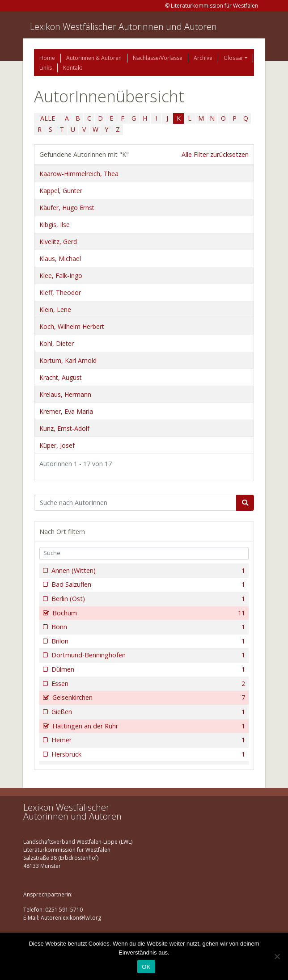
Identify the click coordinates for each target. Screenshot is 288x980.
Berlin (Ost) (147, 599)
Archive (203, 58)
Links (46, 68)
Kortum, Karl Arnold (68, 360)
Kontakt (73, 68)
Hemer (147, 740)
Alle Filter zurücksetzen (215, 154)
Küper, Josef (57, 445)
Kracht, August (61, 377)
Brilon (147, 641)
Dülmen (147, 669)
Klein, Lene (55, 309)
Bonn (147, 627)
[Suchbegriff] (135, 503)
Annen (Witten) (147, 571)
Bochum (148, 613)
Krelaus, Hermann (65, 394)
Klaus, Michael (60, 259)
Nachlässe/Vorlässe (158, 58)
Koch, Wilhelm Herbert (72, 326)
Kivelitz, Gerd (58, 242)
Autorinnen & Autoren (94, 58)
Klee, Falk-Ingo (61, 275)
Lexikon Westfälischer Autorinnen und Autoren (123, 27)
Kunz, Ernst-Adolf (64, 428)
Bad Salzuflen (147, 585)
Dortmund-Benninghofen (147, 655)
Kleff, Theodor (60, 292)
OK (146, 967)
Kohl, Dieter (57, 343)
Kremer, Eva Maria (66, 411)
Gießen (147, 712)
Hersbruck (147, 754)
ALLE (48, 118)
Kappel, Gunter (61, 191)
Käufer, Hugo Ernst (67, 208)
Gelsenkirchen (148, 698)
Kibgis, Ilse (55, 225)
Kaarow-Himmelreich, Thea (79, 174)
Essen (147, 684)
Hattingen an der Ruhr (148, 726)
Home (47, 58)
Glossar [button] (233, 58)
